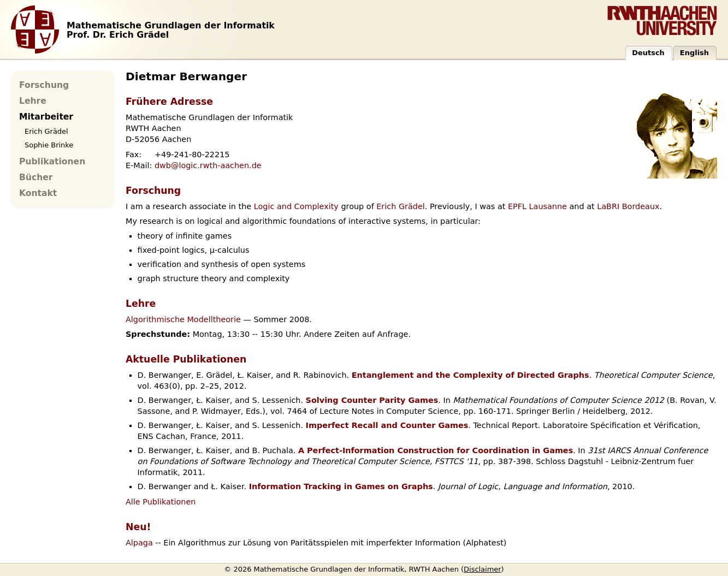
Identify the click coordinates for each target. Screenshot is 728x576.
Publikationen (52, 162)
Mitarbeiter (46, 117)
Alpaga (139, 543)
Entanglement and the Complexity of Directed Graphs (470, 375)
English (694, 53)
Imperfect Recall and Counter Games (387, 425)
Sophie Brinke (49, 145)
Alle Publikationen (161, 502)
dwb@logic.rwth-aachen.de (208, 165)
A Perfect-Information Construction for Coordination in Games (436, 450)
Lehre (33, 101)
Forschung (44, 85)
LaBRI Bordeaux (628, 206)
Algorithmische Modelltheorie (183, 319)
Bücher (36, 177)
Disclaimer (483, 569)
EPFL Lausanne (537, 206)
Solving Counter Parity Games (372, 400)
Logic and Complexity (296, 206)
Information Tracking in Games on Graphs (341, 486)
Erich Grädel (401, 206)
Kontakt (38, 193)
